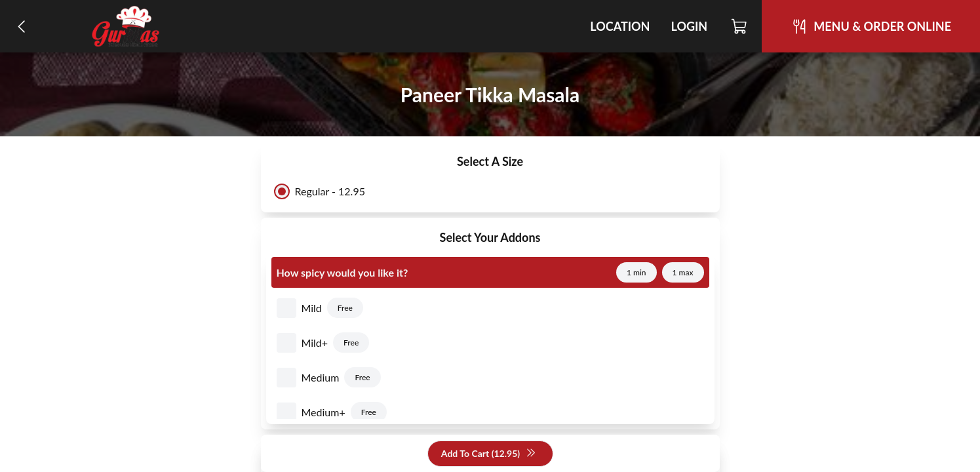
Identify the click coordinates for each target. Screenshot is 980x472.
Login (689, 26)
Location (620, 26)
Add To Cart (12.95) (489, 454)
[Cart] (740, 26)
